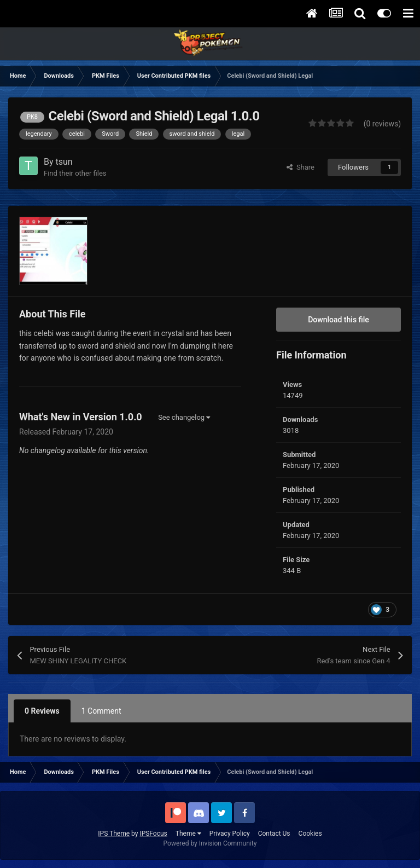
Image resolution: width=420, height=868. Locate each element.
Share (301, 167)
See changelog (184, 417)
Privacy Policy (230, 834)
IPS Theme (114, 834)
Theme (188, 834)
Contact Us (274, 834)
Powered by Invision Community (210, 843)
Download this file (339, 320)
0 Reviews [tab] (42, 711)
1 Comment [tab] (101, 711)
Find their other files (75, 173)
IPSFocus (153, 834)
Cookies (310, 834)
